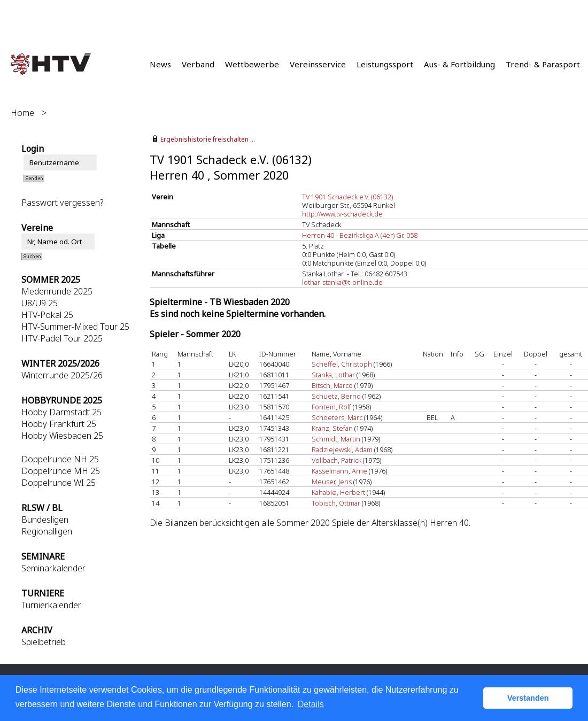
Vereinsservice (318, 64)
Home (22, 113)
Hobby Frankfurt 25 (59, 424)
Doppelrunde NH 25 (60, 459)
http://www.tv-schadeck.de (342, 214)
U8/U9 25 (40, 303)
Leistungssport (385, 64)
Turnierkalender (51, 605)
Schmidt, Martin (336, 439)
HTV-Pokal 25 (47, 315)
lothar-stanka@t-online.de (342, 282)
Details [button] (311, 704)
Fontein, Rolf (331, 407)
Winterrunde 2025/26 (62, 375)
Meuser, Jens (332, 482)
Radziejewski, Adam (342, 449)
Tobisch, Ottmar (336, 503)
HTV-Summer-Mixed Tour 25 (75, 327)
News (160, 64)
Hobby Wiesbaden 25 (62, 436)
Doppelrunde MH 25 (61, 471)
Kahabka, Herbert (338, 492)
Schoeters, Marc (337, 417)
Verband (198, 64)
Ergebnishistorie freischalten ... (208, 139)
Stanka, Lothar (333, 375)
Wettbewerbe (252, 64)
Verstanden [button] (528, 698)
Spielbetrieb (44, 642)
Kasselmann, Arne (339, 471)
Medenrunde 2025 (57, 291)
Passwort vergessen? (62, 203)
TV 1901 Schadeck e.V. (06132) (347, 197)
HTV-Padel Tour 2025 (62, 338)
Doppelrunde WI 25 (59, 483)
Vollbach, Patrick (336, 460)
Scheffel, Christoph (342, 364)
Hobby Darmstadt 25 (61, 412)
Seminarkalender (53, 568)
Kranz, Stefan (332, 428)
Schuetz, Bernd (336, 396)
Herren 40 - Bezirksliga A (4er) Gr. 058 (360, 235)
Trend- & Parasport (543, 64)
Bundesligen (45, 520)
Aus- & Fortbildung (459, 64)
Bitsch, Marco (332, 385)
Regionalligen (47, 531)
